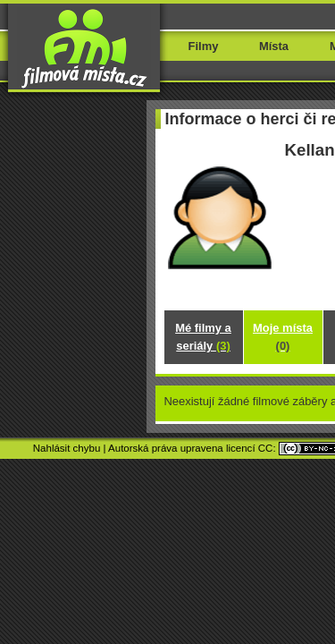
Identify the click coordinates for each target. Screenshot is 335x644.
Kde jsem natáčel (168, 386)
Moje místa (167, 364)
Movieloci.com (175, 529)
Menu (293, 42)
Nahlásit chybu (43, 507)
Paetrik (200, 550)
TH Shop (155, 550)
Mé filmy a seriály (167, 341)
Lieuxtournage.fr (252, 529)
